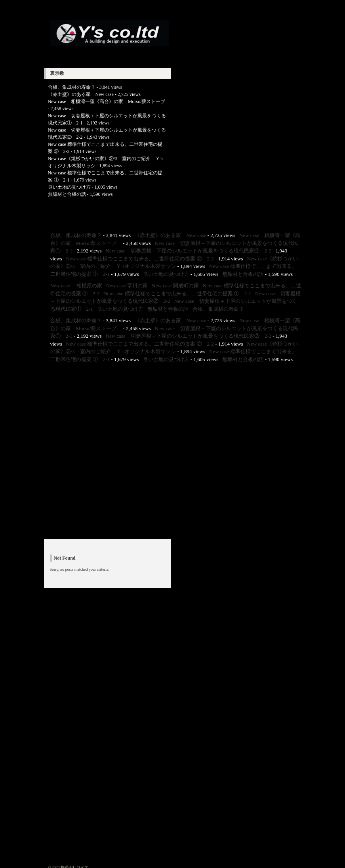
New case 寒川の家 (127, 286)
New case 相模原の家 (76, 286)
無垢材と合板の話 (67, 194)
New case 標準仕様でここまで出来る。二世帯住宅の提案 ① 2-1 (177, 293)
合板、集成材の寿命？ (72, 87)
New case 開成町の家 (175, 286)
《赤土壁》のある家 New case (81, 94)
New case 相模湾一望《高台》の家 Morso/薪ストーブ (109, 101)
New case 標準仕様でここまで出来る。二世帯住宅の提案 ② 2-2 (140, 259)
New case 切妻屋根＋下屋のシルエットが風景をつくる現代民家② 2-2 (189, 251)
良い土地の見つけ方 (69, 187)
